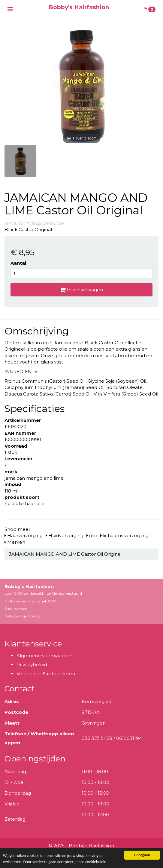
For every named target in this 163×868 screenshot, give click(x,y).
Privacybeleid (32, 665)
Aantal (18, 263)
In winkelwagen (81, 290)
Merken (15, 542)
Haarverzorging (24, 536)
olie (92, 536)
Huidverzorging (65, 536)
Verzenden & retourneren (46, 674)
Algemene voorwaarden (44, 656)
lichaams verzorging (124, 536)
